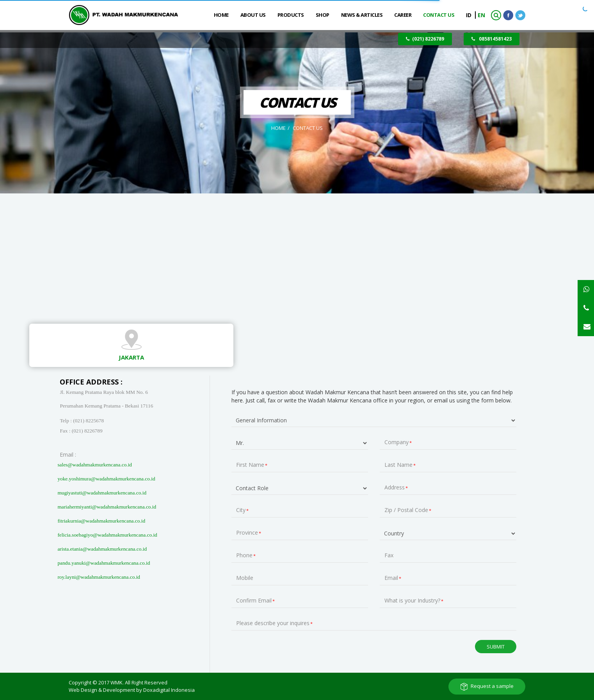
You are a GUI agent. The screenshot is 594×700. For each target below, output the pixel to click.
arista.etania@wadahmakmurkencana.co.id (102, 549)
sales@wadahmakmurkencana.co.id (95, 465)
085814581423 (492, 39)
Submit (496, 646)
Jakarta (131, 357)
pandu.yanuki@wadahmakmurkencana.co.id (104, 563)
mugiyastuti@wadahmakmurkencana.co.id (102, 493)
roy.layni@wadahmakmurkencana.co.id (99, 577)
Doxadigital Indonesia (169, 690)
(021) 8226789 (425, 39)
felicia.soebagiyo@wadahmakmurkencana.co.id (107, 535)
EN (481, 15)
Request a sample (492, 686)
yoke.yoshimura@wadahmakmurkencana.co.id (106, 479)
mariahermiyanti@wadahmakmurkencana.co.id (107, 507)
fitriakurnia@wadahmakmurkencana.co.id (101, 521)
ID (470, 15)
